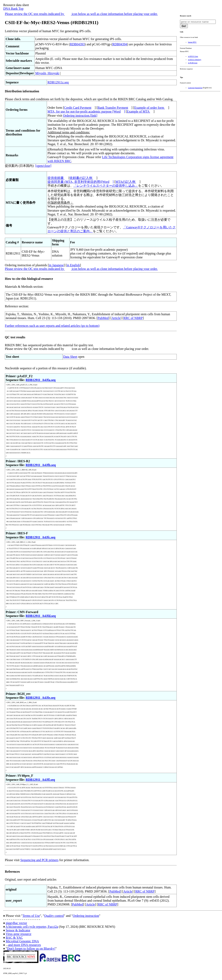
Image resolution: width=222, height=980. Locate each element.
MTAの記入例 (126, 182)
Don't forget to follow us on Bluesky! (31, 949)
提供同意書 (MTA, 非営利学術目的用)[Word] (81, 182)
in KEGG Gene (193, 56)
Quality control (54, 916)
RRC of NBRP (133, 318)
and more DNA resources (24, 945)
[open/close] (43, 166)
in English (73, 265)
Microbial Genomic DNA (22, 941)
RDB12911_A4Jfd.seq (41, 616)
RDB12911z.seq (58, 82)
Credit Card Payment (78, 108)
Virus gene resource (18, 934)
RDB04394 (120, 44)
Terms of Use (31, 916)
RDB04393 (77, 44)
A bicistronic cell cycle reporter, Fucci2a (32, 927)
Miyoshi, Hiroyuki (47, 73)
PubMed (103, 318)
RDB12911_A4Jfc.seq (41, 537)
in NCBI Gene (193, 63)
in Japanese (56, 265)
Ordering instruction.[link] (80, 116)
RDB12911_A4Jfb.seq (41, 465)
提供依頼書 (56, 178)
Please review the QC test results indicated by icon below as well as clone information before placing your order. (81, 14)
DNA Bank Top (13, 9)
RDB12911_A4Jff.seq (40, 780)
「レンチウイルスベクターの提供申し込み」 (106, 186)
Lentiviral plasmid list (195, 88)
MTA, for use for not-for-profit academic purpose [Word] (86, 111)
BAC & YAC (14, 938)
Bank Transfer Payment (113, 108)
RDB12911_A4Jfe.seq (41, 698)
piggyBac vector (16, 923)
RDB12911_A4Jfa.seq (41, 380)
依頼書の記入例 (81, 178)
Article (116, 318)
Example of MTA (138, 111)
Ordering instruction (86, 916)
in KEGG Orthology (195, 60)
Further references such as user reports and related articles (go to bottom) (52, 326)
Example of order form (150, 108)
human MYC (192, 42)
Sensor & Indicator (18, 930)
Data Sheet (70, 357)
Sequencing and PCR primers (39, 860)
